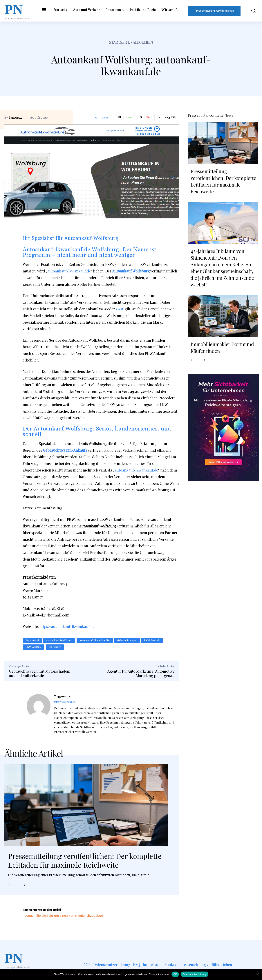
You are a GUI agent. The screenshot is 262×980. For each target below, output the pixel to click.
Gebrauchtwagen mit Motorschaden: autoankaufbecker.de (40, 673)
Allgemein (143, 42)
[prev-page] (10, 886)
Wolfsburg (55, 647)
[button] (251, 11)
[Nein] (257, 974)
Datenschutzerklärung (195, 974)
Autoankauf (32, 641)
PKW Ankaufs (34, 647)
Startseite (120, 42)
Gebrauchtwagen (127, 641)
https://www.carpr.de (65, 702)
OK (175, 974)
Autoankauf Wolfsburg (59, 641)
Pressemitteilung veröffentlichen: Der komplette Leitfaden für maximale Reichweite (88, 861)
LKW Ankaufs (152, 641)
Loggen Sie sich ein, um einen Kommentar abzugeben (64, 916)
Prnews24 (15, 118)
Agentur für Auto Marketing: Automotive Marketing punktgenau (141, 673)
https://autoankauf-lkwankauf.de (67, 626)
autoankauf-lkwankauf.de (69, 271)
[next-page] (23, 886)
